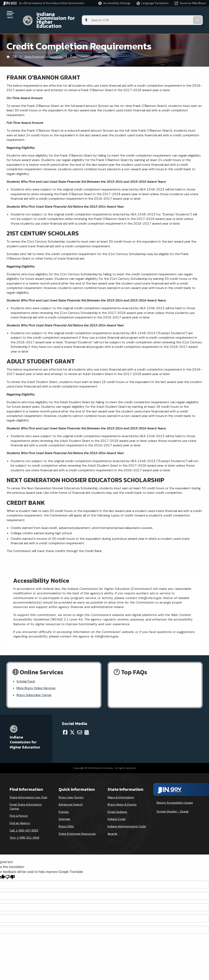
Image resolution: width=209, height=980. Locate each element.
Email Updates (117, 802)
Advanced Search (71, 794)
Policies (64, 802)
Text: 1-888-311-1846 (24, 828)
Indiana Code (117, 809)
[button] (114, 3)
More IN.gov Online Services (37, 678)
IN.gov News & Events (122, 794)
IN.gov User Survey (71, 787)
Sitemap (64, 809)
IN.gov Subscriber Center (35, 685)
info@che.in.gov (106, 626)
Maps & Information (121, 787)
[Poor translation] (10, 867)
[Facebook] (65, 722)
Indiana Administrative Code (127, 816)
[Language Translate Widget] (153, 3)
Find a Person (19, 806)
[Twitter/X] (72, 722)
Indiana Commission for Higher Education (83, 15)
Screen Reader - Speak (173, 801)
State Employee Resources (77, 824)
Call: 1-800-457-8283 (24, 820)
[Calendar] (87, 722)
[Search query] (183, 15)
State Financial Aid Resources (43, 46)
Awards (112, 824)
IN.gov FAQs (66, 816)
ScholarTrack (26, 671)
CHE (14, 46)
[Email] (80, 722)
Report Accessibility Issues (175, 792)
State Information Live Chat (28, 787)
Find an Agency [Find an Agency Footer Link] (20, 813)
